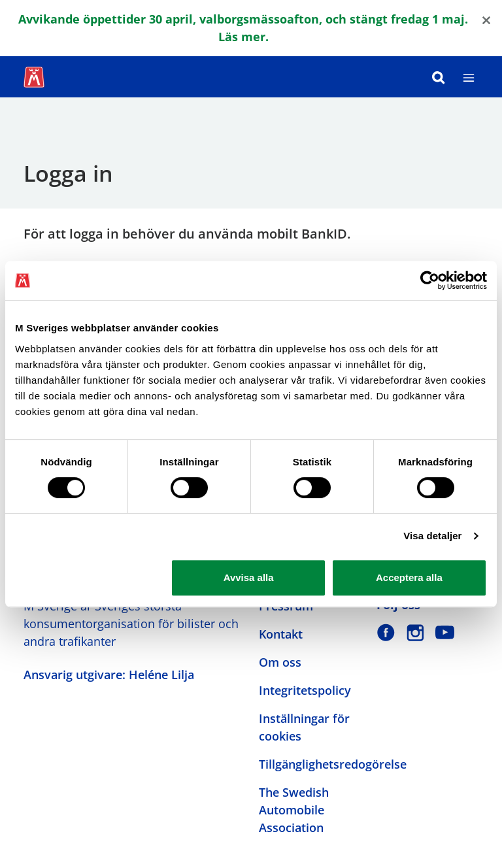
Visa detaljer (432, 536)
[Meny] (469, 77)
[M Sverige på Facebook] (386, 632)
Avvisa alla (249, 577)
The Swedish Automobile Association (294, 810)
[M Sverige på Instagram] (415, 632)
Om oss (280, 662)
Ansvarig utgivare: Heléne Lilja (109, 675)
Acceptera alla (409, 577)
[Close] (486, 19)
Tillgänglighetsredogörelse (333, 764)
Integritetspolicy (305, 690)
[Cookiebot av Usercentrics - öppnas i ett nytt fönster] (430, 280)
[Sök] (439, 77)
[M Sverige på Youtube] (445, 632)
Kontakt (281, 634)
